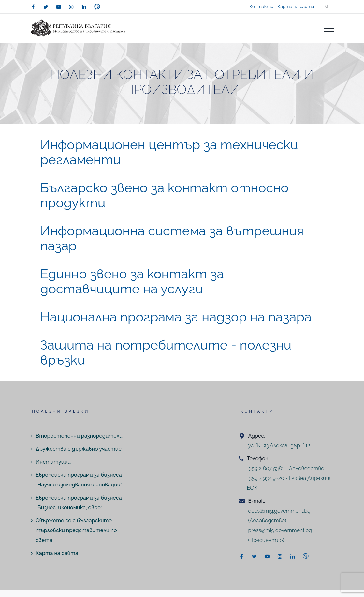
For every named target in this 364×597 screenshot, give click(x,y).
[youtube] (59, 7)
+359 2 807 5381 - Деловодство (285, 468)
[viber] (97, 7)
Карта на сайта (296, 7)
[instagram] (71, 7)
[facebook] (33, 7)
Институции (53, 462)
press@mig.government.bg (280, 530)
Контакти (261, 7)
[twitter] (46, 7)
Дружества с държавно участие (79, 449)
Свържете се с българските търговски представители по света (76, 530)
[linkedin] (84, 7)
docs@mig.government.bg (279, 511)
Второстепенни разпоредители (79, 436)
